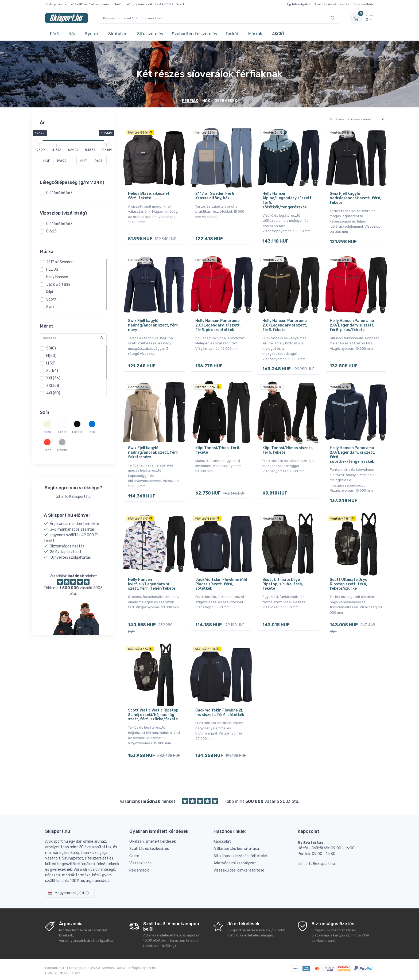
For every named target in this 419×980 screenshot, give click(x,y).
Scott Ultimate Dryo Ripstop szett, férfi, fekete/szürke (349, 584)
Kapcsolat (222, 841)
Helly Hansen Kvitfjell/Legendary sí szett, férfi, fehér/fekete (152, 584)
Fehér (62, 432)
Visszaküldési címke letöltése (239, 870)
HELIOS (52, 269)
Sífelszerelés (150, 34)
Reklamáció (139, 870)
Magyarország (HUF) (68, 893)
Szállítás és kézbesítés (332, 4)
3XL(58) (53, 386)
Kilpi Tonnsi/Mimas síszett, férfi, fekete (288, 450)
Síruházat (118, 34)
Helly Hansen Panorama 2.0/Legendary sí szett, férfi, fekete (285, 325)
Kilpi (50, 292)
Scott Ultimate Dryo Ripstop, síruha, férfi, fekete (283, 584)
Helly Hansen (57, 277)
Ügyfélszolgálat (298, 4)
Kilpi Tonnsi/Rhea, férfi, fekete (218, 450)
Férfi (54, 34)
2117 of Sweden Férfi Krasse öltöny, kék (215, 196)
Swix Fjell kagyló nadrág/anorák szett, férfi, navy (154, 325)
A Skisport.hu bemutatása (236, 849)
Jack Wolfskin (58, 284)
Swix (50, 307)
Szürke (62, 450)
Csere (134, 856)
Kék (92, 432)
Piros (47, 450)
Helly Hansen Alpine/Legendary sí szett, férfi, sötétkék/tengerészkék (288, 200)
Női (72, 34)
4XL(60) (53, 393)
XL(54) (52, 371)
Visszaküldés (364, 4)
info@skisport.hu (316, 864)
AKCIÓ (278, 34)
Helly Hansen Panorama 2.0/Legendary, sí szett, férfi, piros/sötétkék (218, 325)
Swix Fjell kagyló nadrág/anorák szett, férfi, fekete (356, 198)
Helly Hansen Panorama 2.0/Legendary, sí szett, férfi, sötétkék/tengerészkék (352, 455)
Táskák (232, 34)
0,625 (51, 231)
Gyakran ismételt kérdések (153, 841)
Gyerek (92, 34)
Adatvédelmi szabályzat (235, 863)
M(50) (51, 356)
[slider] (40, 140)
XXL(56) (53, 378)
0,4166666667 (59, 193)
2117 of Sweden (60, 262)
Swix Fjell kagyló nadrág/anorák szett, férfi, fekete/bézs (154, 452)
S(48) (51, 348)
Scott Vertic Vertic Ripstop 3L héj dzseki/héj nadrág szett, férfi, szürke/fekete (153, 715)
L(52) (51, 363)
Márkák (255, 34)
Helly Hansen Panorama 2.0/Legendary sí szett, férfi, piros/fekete (352, 325)
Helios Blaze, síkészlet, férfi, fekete (149, 196)
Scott (51, 299)
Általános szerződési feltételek (241, 856)
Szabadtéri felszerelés (194, 34)
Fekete (77, 432)
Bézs (47, 432)
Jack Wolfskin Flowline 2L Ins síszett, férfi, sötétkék (220, 713)
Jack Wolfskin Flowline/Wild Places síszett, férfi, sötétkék (221, 584)
